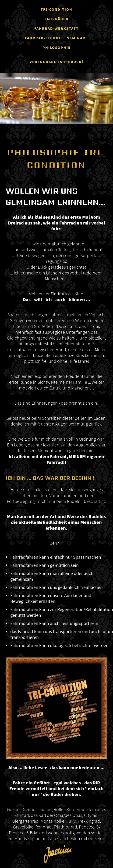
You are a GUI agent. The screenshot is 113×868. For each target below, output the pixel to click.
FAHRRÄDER (57, 19)
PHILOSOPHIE (57, 47)
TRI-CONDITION (56, 9)
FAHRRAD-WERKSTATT (56, 28)
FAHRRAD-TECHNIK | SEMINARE (56, 38)
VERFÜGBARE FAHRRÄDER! (56, 62)
